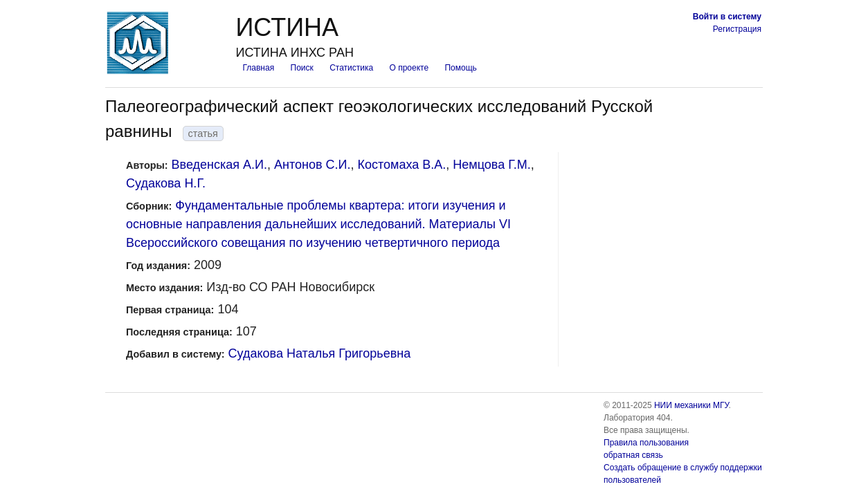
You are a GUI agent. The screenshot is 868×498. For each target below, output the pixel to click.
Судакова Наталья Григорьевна (320, 353)
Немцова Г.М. (491, 165)
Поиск (302, 68)
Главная (258, 68)
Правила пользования (646, 443)
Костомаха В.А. (402, 165)
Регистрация (737, 29)
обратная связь (633, 455)
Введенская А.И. (219, 165)
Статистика (351, 68)
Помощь (460, 68)
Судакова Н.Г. (166, 183)
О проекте (409, 68)
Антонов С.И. (312, 165)
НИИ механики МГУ (691, 405)
